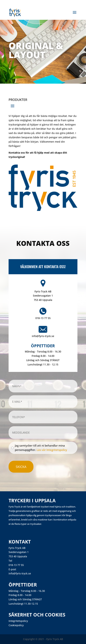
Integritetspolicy (18, 621)
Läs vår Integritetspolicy (52, 450)
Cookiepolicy (16, 625)
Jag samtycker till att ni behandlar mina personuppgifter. (41, 448)
